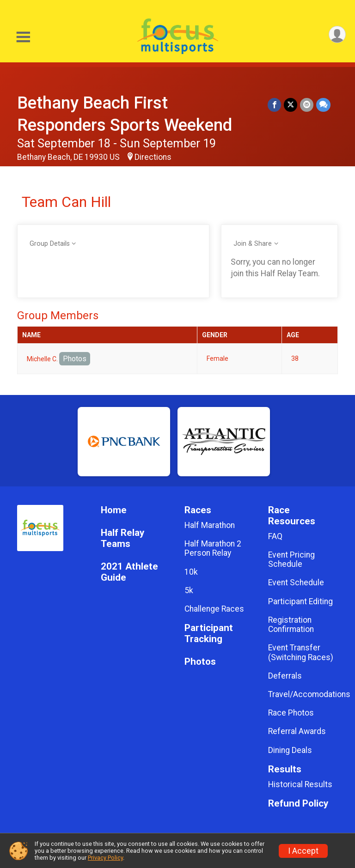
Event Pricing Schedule (291, 559)
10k (191, 572)
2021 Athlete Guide (129, 572)
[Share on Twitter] (291, 105)
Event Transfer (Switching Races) (301, 652)
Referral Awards (297, 731)
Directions (153, 157)
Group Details (50, 244)
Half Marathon (210, 525)
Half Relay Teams (122, 538)
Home (114, 510)
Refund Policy (298, 804)
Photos (75, 359)
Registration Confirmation (291, 625)
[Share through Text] (323, 105)
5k (189, 590)
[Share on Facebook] (274, 105)
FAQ (275, 536)
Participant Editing (300, 601)
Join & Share (253, 244)
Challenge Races (214, 609)
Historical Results (300, 784)
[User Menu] (337, 34)
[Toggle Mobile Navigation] (23, 37)
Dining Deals (290, 750)
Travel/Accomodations (303, 694)
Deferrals (285, 676)
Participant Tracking (209, 634)
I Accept (303, 851)
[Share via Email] (307, 105)
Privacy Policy (105, 858)
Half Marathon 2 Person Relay (213, 548)
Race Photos (291, 713)
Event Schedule (296, 583)
